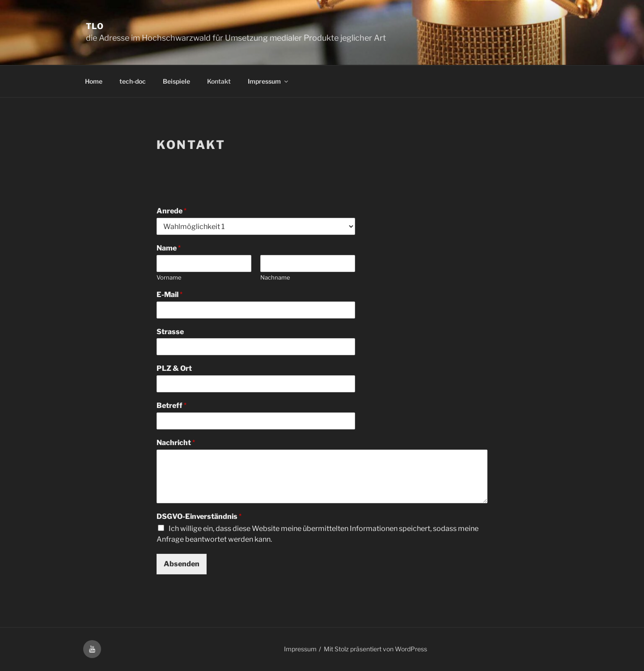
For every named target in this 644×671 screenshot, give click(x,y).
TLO (95, 26)
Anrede (172, 211)
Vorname (169, 277)
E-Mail (169, 295)
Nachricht (176, 443)
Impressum (269, 81)
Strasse (170, 332)
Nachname (275, 277)
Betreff (172, 406)
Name (169, 248)
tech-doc (133, 81)
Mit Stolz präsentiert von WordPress (375, 649)
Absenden (182, 564)
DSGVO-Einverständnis (199, 516)
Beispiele (176, 81)
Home (94, 81)
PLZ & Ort (174, 368)
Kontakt (219, 81)
